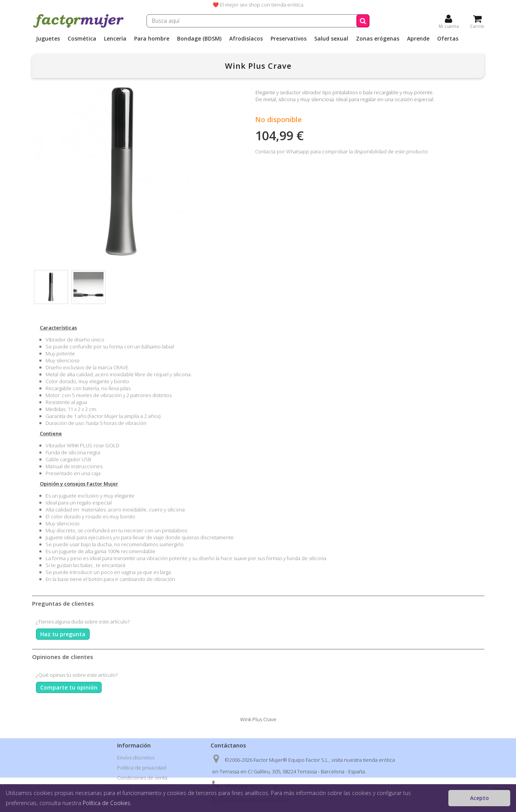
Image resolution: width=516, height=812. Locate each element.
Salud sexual (331, 39)
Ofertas (448, 39)
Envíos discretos (136, 758)
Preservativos (289, 39)
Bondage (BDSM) (199, 39)
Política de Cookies (106, 803)
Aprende (418, 39)
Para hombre (152, 39)
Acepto (479, 798)
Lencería (115, 39)
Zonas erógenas (378, 39)
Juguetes (48, 39)
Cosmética (82, 39)
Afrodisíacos (246, 39)
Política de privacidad (142, 768)
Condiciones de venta (142, 778)
